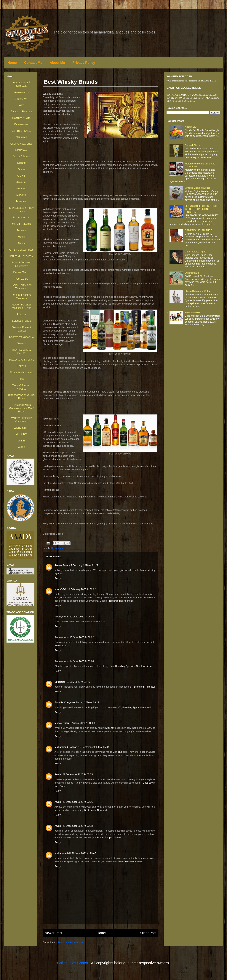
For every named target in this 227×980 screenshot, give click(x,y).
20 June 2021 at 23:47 (84, 853)
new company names (130, 861)
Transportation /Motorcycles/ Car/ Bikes (21, 408)
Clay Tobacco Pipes (195, 252)
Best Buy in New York (96, 810)
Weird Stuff (21, 428)
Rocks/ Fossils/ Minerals (21, 296)
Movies (21, 230)
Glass (21, 169)
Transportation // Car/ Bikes (21, 397)
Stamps (21, 343)
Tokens (21, 366)
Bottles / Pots (21, 118)
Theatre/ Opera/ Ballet (21, 351)
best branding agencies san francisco (131, 666)
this (120, 752)
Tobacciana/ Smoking (21, 360)
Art (21, 105)
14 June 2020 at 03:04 (82, 661)
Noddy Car (191, 127)
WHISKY (21, 434)
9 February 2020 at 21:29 (85, 565)
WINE (21, 440)
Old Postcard (192, 273)
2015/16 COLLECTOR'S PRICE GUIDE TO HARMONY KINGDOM (202, 209)
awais (58, 774)
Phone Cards (21, 272)
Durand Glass (192, 145)
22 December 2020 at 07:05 (78, 774)
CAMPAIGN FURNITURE (198, 230)
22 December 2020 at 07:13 (78, 826)
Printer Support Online (109, 837)
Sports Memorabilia (21, 337)
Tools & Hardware (21, 372)
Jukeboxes (21, 188)
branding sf (61, 645)
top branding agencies (121, 601)
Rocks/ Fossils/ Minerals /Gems (21, 306)
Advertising (21, 92)
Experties (60, 682)
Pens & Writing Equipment (21, 264)
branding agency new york (137, 707)
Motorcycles (21, 217)
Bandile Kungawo (65, 702)
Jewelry (21, 182)
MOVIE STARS (21, 224)
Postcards (21, 279)
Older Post (148, 933)
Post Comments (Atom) (70, 942)
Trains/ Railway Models (21, 387)
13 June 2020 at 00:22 (82, 637)
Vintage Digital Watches (198, 188)
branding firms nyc (145, 687)
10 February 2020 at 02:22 (81, 589)
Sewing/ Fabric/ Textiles (21, 329)
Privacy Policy (84, 63)
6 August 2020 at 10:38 (82, 723)
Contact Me (33, 63)
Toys (21, 379)
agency (110, 728)
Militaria (21, 201)
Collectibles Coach (73, 963)
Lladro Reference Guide (198, 291)
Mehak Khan (62, 723)
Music (21, 237)
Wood (21, 447)
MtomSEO (60, 589)
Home (12, 63)
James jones (62, 565)
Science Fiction (21, 321)
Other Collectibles (21, 250)
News (21, 243)
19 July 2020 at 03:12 (88, 702)
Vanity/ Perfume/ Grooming (21, 419)
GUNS (21, 176)
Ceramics (21, 137)
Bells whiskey (192, 312)
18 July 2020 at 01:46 (78, 682)
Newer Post (53, 933)
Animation (21, 99)
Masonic (21, 195)
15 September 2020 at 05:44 (94, 747)
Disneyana (21, 150)
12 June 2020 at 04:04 (82, 617)
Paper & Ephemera (21, 256)
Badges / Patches (21, 111)
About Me (57, 63)
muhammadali (63, 853)
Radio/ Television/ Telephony (21, 287)
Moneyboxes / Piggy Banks (21, 209)
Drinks (21, 163)
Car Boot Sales (21, 131)
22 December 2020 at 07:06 (78, 802)
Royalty (21, 314)
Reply (58, 578)
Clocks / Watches (21, 144)
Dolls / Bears (21, 156)
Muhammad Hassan (66, 747)
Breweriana (57, 548)
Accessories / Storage (21, 84)
